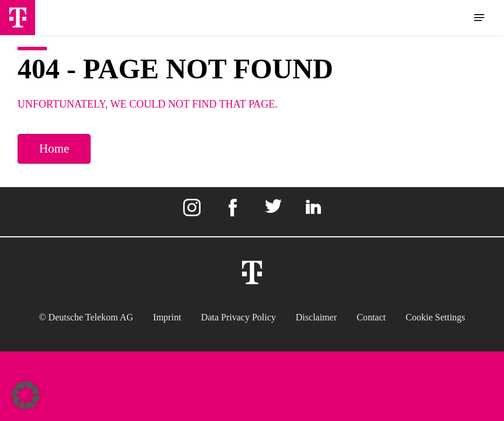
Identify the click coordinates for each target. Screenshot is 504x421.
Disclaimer (316, 317)
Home (54, 149)
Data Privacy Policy (239, 317)
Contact (371, 317)
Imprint (167, 317)
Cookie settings (436, 317)
